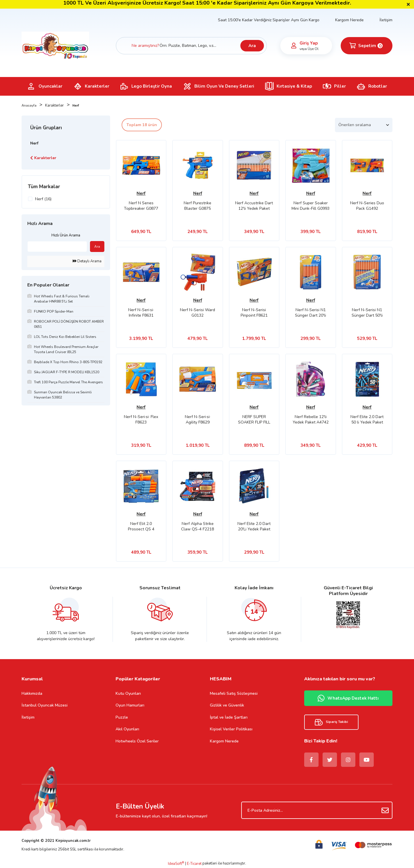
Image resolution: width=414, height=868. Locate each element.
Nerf (77, 105)
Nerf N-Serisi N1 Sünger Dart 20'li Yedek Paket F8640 (310, 313)
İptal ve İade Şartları (229, 717)
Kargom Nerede (349, 20)
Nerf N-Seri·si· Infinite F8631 (141, 313)
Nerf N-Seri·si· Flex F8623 (141, 419)
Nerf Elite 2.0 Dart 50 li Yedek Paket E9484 (367, 419)
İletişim (386, 20)
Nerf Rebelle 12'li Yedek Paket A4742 (311, 419)
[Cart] (367, 46)
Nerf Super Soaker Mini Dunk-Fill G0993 (310, 206)
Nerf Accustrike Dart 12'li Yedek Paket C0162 (254, 206)
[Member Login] (294, 46)
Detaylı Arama (87, 261)
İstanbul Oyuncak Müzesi (45, 705)
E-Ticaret (194, 864)
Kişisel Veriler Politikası (231, 729)
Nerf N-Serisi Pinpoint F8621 (254, 313)
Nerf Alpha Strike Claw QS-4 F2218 (198, 526)
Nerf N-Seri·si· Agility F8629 (198, 419)
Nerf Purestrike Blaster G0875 (198, 206)
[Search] (191, 46)
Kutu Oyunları (128, 693)
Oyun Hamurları (130, 705)
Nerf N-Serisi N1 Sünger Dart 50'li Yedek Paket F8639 (367, 313)
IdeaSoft (176, 864)
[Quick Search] (57, 247)
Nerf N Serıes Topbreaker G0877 (141, 206)
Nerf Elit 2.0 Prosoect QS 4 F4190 (141, 526)
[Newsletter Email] (317, 810)
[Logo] (55, 45)
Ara (252, 46)
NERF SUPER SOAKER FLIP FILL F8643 (254, 419)
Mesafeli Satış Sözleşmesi (234, 693)
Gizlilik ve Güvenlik (227, 705)
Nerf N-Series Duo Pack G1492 (367, 206)
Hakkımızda (32, 693)
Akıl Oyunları (127, 729)
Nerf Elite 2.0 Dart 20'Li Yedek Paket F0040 (254, 526)
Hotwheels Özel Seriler (137, 741)
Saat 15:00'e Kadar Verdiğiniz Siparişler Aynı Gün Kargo (269, 20)
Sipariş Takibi (331, 722)
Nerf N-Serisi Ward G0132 (198, 313)
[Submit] (385, 810)
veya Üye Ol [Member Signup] (309, 49)
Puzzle (122, 717)
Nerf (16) (43, 199)
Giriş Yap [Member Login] (309, 43)
